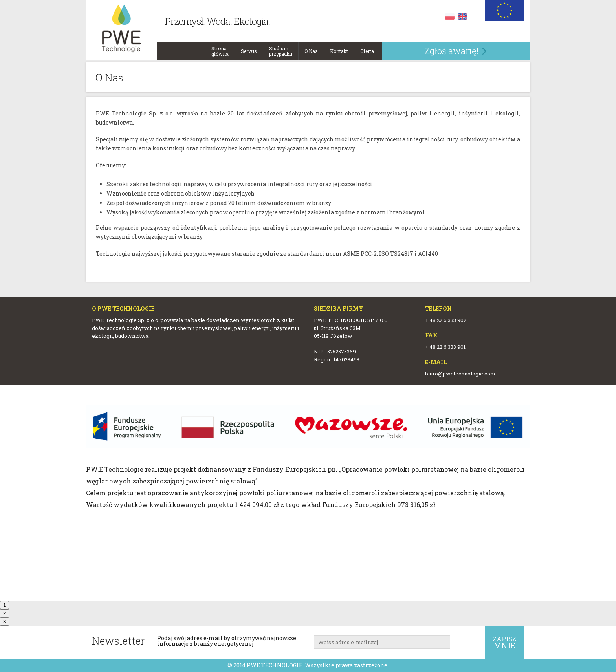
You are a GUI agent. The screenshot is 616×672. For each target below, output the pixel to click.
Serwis (249, 49)
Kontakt (339, 49)
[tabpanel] (308, 458)
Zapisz (504, 643)
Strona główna (220, 49)
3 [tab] (5, 622)
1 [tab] (5, 605)
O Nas (311, 49)
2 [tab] (5, 613)
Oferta (367, 49)
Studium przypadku (281, 49)
